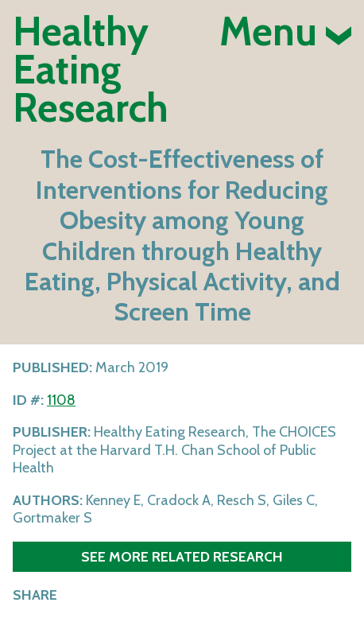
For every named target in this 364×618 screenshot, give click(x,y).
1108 (61, 400)
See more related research (182, 556)
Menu (285, 32)
